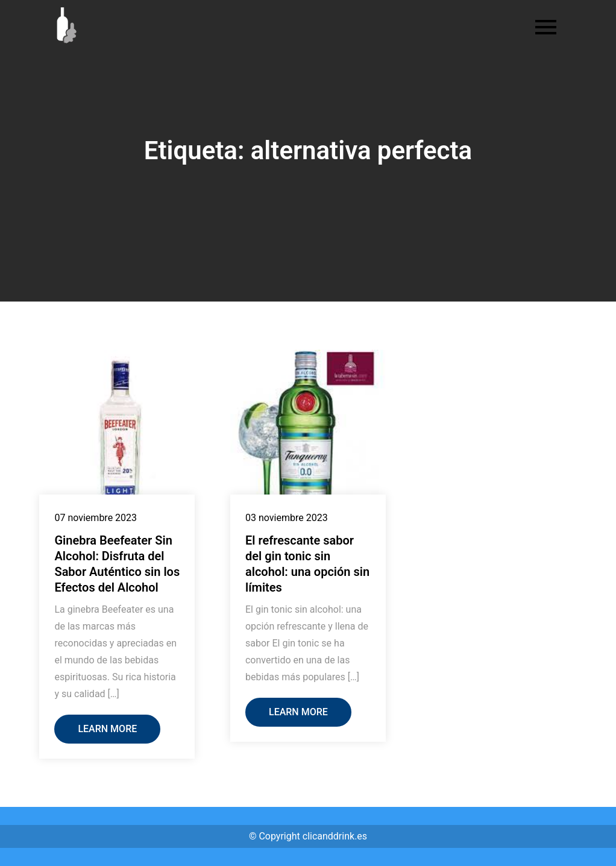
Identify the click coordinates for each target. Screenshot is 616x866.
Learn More (107, 729)
